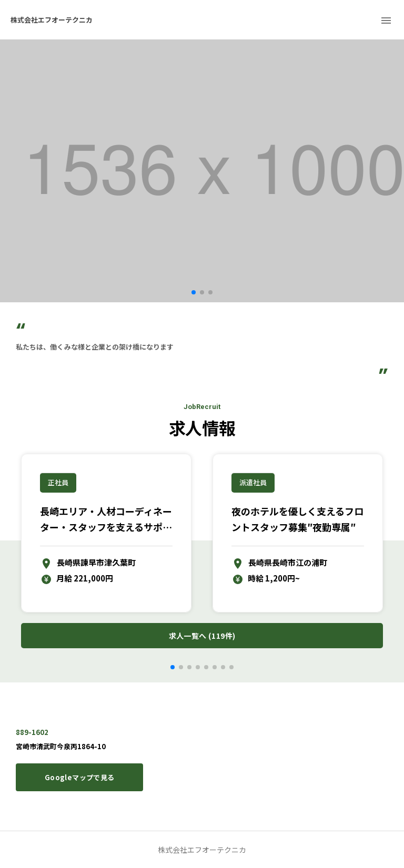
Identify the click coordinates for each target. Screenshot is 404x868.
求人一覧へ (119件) (202, 636)
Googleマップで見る (79, 777)
